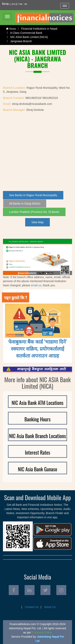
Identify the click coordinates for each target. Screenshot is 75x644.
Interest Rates (37, 452)
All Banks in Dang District (25, 204)
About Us (50, 607)
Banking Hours (37, 419)
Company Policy (42, 632)
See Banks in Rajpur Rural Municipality (33, 195)
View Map (37, 222)
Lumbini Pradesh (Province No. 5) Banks (34, 212)
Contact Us (32, 607)
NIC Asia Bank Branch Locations (38, 436)
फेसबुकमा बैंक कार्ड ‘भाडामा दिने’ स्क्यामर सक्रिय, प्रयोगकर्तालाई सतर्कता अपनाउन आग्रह (37, 348)
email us (36, 285)
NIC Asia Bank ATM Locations (37, 403)
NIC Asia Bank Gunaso (37, 469)
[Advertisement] (37, 151)
